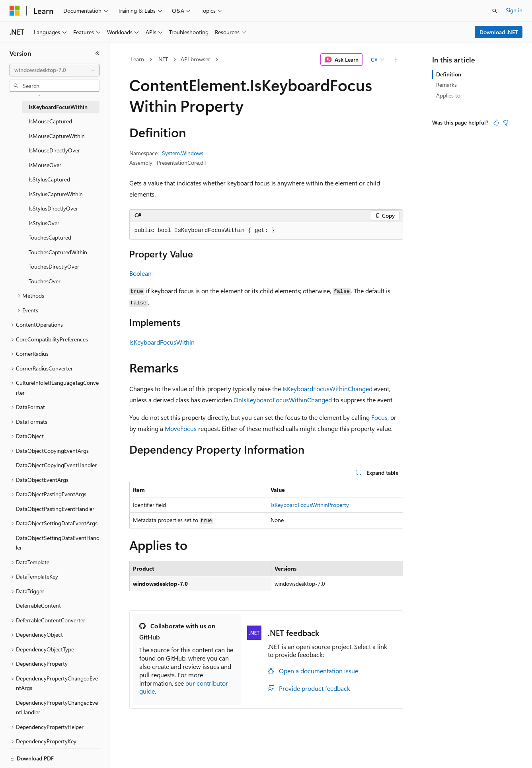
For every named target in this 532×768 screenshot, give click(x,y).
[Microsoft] (15, 11)
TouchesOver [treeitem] (45, 281)
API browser (195, 59)
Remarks (446, 85)
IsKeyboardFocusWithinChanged (327, 389)
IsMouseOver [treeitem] (45, 165)
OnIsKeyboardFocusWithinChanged (283, 400)
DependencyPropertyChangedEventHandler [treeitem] (57, 708)
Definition (449, 74)
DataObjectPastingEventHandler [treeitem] (55, 509)
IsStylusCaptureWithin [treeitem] (56, 194)
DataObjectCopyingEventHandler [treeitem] (56, 465)
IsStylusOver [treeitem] (44, 223)
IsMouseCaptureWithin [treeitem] (57, 136)
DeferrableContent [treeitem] (38, 605)
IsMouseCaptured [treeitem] (50, 121)
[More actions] (396, 60)
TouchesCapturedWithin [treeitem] (58, 252)
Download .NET (499, 32)
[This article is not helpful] (506, 123)
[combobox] (55, 70)
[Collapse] (97, 53)
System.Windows (183, 153)
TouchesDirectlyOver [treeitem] (54, 266)
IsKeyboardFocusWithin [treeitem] (58, 107)
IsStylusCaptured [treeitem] (49, 179)
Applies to (448, 95)
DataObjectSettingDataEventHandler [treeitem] (58, 543)
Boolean (140, 273)
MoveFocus (181, 428)
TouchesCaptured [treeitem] (50, 237)
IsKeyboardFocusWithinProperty (310, 505)
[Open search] (495, 11)
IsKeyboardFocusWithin (162, 342)
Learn (137, 59)
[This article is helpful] (496, 123)
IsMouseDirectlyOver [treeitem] (54, 150)
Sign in (514, 10)
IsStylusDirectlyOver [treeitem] (53, 208)
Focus (379, 417)
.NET (163, 59)
